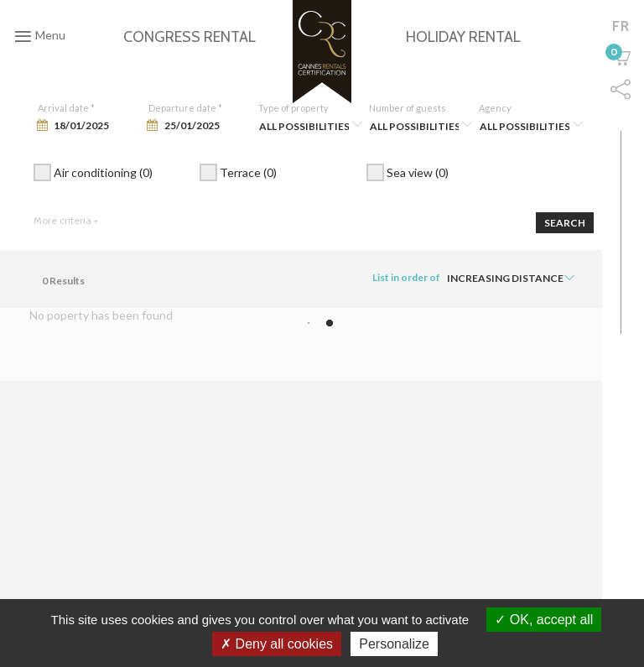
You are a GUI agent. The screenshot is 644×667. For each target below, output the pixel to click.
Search (565, 223)
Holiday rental (463, 37)
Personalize (394, 644)
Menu (40, 36)
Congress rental (190, 37)
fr (621, 26)
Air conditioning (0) (93, 174)
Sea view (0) (408, 174)
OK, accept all (544, 620)
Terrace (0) (238, 174)
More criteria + (66, 220)
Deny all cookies (277, 644)
